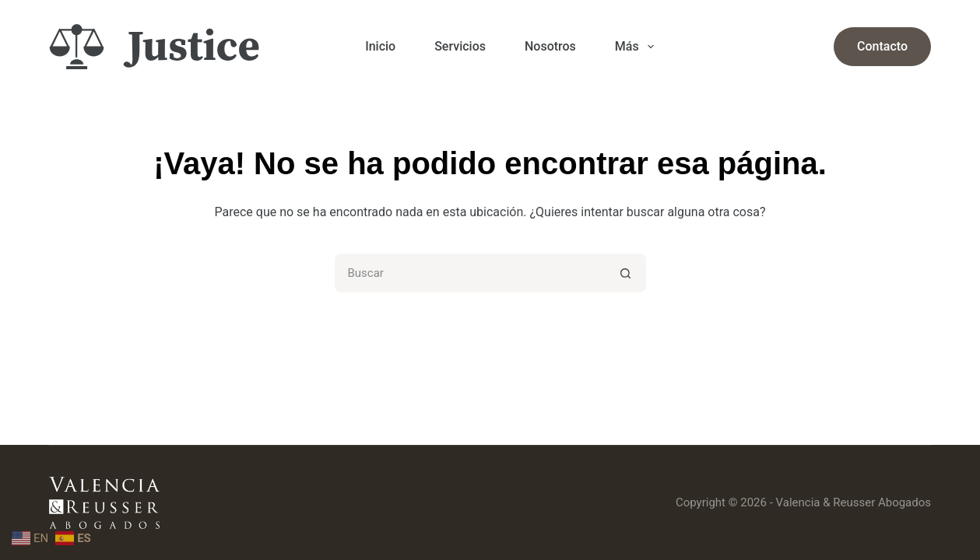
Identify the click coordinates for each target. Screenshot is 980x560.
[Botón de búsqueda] (627, 273)
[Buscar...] (471, 273)
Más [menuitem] (638, 47)
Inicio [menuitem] (380, 46)
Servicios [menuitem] (460, 46)
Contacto (882, 46)
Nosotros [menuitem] (550, 46)
